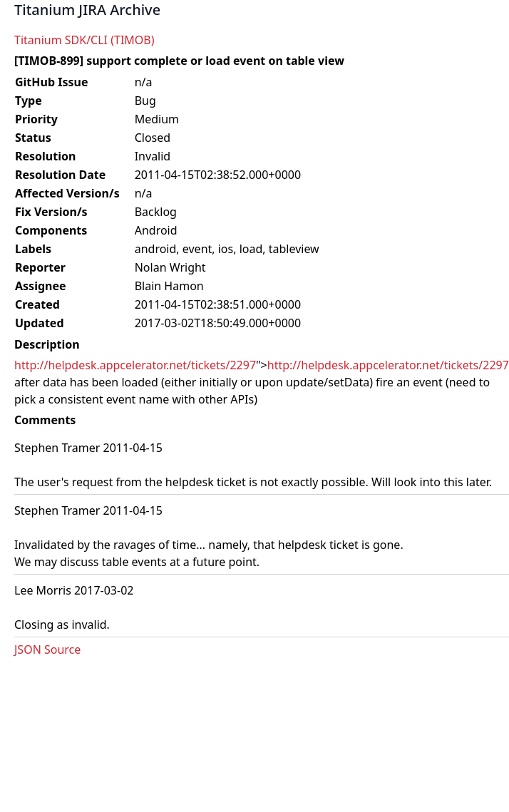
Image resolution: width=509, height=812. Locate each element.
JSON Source (47, 649)
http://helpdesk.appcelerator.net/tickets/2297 (135, 365)
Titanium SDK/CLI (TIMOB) (84, 40)
